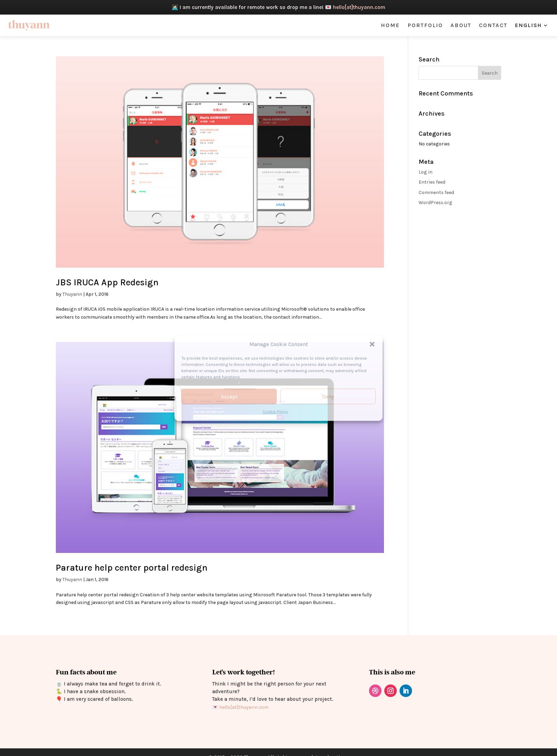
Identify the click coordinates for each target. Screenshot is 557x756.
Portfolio (425, 26)
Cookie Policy (275, 412)
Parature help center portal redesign (132, 568)
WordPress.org (435, 203)
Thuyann (72, 294)
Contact (493, 26)
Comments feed (436, 192)
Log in (426, 172)
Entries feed (432, 182)
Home (390, 26)
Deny (328, 397)
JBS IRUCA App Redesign (107, 282)
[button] (372, 344)
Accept (229, 397)
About (461, 26)
